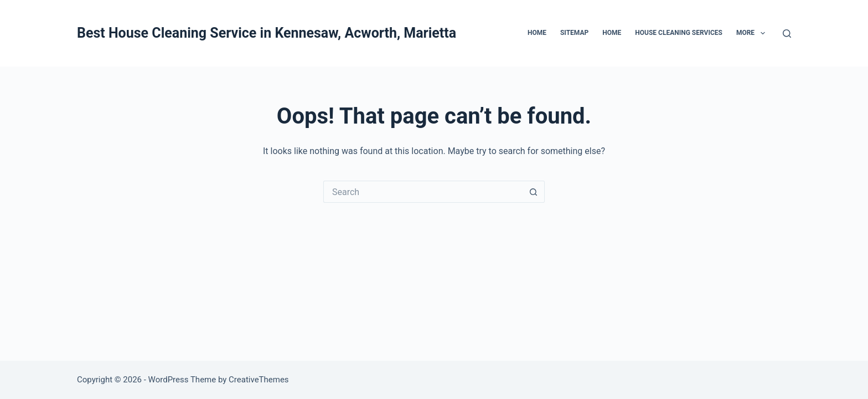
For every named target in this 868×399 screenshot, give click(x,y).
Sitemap (574, 33)
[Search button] (534, 192)
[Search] (787, 34)
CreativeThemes (259, 380)
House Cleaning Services (679, 33)
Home (537, 33)
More (753, 33)
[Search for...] (423, 192)
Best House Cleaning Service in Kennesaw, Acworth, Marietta (267, 33)
